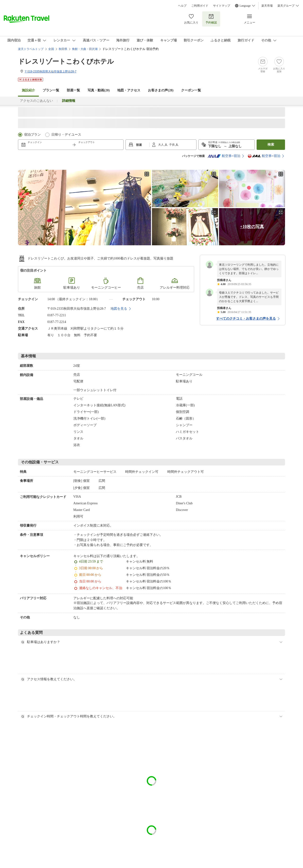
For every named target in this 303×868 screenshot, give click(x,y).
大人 (161, 145)
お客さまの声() (161, 90)
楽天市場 (267, 6)
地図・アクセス (129, 90)
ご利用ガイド (200, 6)
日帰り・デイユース (66, 135)
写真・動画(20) (99, 90)
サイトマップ (222, 6)
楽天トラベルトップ (31, 49)
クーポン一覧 (191, 90)
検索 (271, 145)
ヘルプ (182, 6)
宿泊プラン (32, 135)
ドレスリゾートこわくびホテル (66, 61)
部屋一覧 (73, 90)
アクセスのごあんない (36, 101)
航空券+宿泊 (224, 156)
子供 (172, 145)
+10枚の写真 (252, 227)
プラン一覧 (51, 90)
